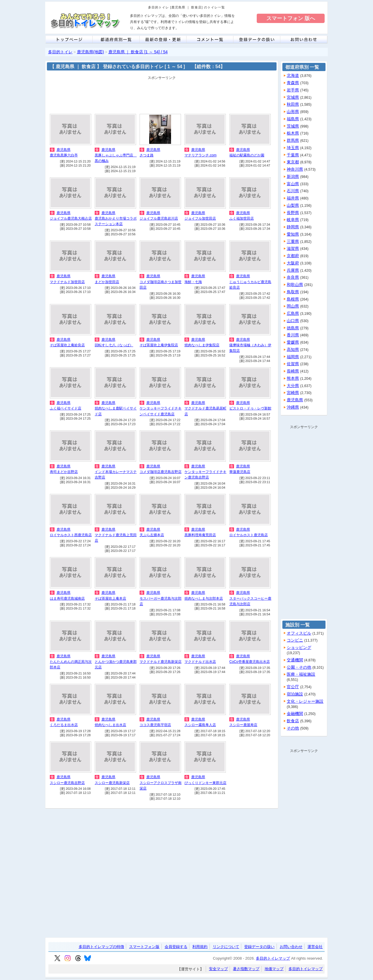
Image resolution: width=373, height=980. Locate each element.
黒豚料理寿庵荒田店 (200, 535)
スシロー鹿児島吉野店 (67, 783)
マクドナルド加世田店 (67, 282)
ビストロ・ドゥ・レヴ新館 (250, 408)
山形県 (293, 112)
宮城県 (293, 97)
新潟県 (293, 176)
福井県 (293, 198)
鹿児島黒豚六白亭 (64, 155)
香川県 (293, 335)
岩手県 (293, 90)
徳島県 (293, 328)
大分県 (293, 386)
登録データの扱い (259, 947)
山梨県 (293, 205)
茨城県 (293, 126)
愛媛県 (293, 342)
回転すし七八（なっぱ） (114, 345)
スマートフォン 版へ (291, 18)
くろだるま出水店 (64, 725)
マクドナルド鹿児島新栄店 (161, 662)
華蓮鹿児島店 (240, 472)
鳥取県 (293, 292)
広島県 (293, 313)
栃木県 (293, 133)
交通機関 (295, 660)
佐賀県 (293, 364)
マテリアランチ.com (200, 155)
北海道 (293, 75)
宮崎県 (293, 393)
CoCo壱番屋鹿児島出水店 (250, 662)
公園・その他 (299, 667)
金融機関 (295, 714)
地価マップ (274, 969)
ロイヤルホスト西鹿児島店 (71, 535)
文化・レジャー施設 (305, 701)
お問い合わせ (291, 947)
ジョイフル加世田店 (200, 218)
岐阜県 (293, 220)
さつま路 (147, 155)
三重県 (293, 241)
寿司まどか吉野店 (64, 472)
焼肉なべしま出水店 (110, 725)
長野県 (293, 213)
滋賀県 (293, 248)
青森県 (293, 83)
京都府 (293, 256)
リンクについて (226, 947)
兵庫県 (293, 270)
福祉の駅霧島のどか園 (247, 155)
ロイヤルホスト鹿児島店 (249, 535)
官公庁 (293, 687)
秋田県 (293, 104)
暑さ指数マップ (246, 969)
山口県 (293, 321)
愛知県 (293, 234)
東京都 (293, 162)
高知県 (293, 349)
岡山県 (293, 306)
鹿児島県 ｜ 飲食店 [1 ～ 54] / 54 (138, 52)
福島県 (293, 119)
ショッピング (299, 647)
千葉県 (293, 155)
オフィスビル (299, 633)
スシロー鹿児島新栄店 (112, 783)
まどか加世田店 (107, 282)
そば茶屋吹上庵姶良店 (67, 345)
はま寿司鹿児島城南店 (67, 598)
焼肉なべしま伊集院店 (202, 345)
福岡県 (293, 357)
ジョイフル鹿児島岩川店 (159, 218)
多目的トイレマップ (273, 958)
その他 (293, 728)
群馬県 (293, 140)
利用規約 (200, 947)
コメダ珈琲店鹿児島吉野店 (161, 472)
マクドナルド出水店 (200, 662)
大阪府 (293, 263)
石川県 (293, 191)
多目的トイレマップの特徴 (101, 947)
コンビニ (295, 640)
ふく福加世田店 (242, 218)
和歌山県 (295, 285)
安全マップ (218, 969)
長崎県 (293, 371)
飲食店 (293, 721)
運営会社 (315, 947)
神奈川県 (295, 169)
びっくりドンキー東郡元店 (205, 783)
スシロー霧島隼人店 (200, 725)
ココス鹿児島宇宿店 (155, 725)
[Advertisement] (162, 95)
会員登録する (176, 947)
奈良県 (293, 277)
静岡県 (293, 227)
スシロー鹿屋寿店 (243, 725)
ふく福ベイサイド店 (66, 408)
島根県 (293, 299)
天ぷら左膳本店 (152, 535)
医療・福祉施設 (301, 674)
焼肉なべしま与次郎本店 (204, 598)
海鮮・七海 (193, 282)
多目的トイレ (60, 52)
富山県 (293, 184)
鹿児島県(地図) (90, 52)
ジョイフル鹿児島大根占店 (71, 218)
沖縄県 (293, 407)
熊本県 (293, 378)
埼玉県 (293, 148)
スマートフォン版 (144, 947)
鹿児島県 (64, 150)
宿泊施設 (295, 694)
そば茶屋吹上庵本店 (110, 598)
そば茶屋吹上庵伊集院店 (159, 345)
